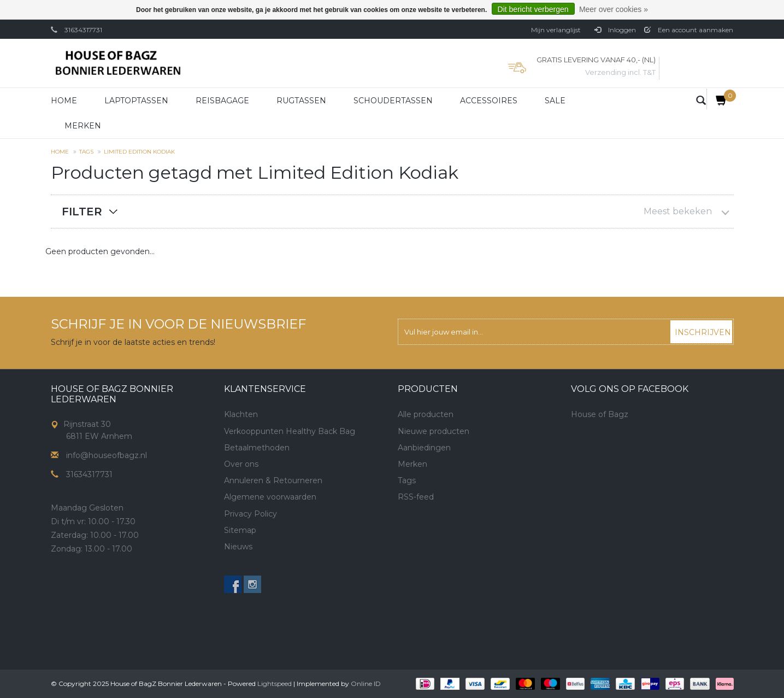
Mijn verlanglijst (556, 30)
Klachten (241, 414)
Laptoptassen (136, 101)
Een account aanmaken (689, 30)
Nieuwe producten (434, 431)
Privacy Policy (250, 514)
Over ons (241, 464)
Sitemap (240, 530)
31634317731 (83, 30)
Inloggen (615, 30)
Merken (83, 126)
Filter (82, 212)
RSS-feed (416, 497)
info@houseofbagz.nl (107, 455)
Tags (86, 152)
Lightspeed (275, 684)
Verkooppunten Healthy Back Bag (290, 431)
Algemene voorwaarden (270, 497)
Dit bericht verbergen (533, 9)
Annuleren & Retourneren (273, 480)
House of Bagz (600, 414)
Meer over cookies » (614, 9)
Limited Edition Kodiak (139, 152)
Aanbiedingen (424, 448)
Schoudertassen (393, 101)
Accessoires (489, 101)
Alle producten (426, 414)
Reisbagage (222, 101)
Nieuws (238, 547)
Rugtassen (301, 101)
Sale (555, 101)
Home (64, 101)
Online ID (366, 684)
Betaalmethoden (257, 448)
